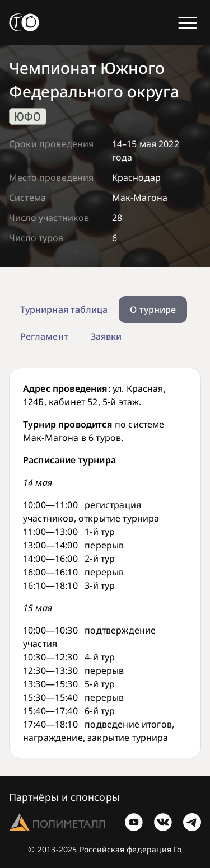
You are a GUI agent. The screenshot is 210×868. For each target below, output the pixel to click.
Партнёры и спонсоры (64, 797)
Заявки (106, 336)
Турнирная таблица (64, 309)
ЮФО (27, 116)
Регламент (44, 336)
